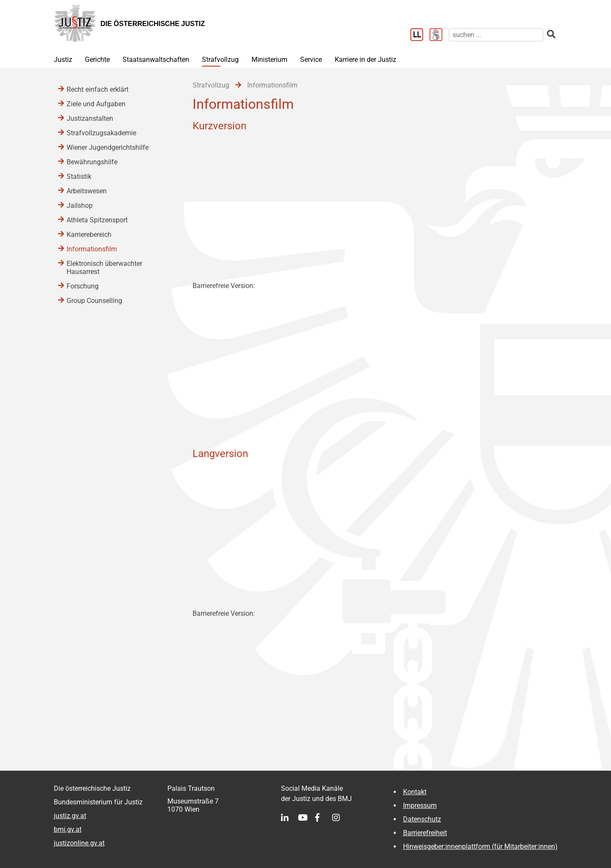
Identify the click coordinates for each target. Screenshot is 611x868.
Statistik (79, 176)
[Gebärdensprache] (439, 35)
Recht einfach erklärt (98, 89)
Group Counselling (94, 301)
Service (311, 60)
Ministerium (269, 60)
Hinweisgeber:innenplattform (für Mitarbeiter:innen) (480, 846)
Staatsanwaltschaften (156, 60)
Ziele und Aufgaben (96, 104)
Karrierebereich (89, 234)
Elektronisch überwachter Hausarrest (104, 268)
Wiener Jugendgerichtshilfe (108, 147)
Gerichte (97, 60)
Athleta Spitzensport (97, 220)
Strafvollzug (220, 60)
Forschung (83, 286)
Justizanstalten (90, 118)
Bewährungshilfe (92, 162)
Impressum (420, 805)
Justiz (63, 60)
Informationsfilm (92, 249)
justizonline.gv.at (79, 843)
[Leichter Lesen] (420, 35)
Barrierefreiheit (425, 833)
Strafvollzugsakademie (101, 133)
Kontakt (415, 792)
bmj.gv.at (68, 829)
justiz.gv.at (70, 816)
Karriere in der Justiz (365, 60)
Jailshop (80, 205)
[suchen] (496, 35)
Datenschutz (422, 819)
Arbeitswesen (87, 191)
